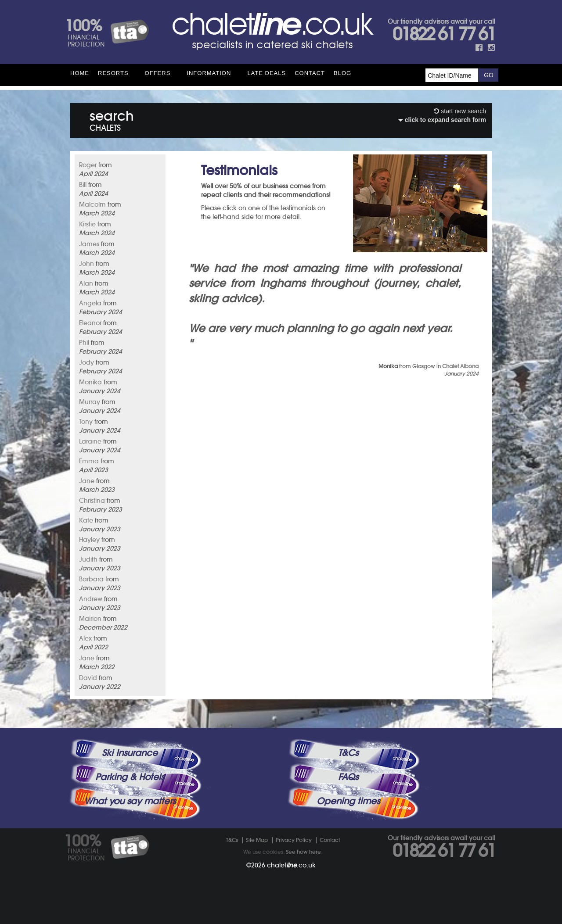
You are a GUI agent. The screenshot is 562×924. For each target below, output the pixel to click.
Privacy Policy (294, 840)
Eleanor (90, 323)
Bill (83, 185)
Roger (88, 165)
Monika (90, 382)
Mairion (90, 619)
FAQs (348, 777)
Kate (86, 520)
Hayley (89, 540)
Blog (342, 73)
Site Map (257, 840)
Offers (158, 73)
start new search (460, 111)
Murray (90, 402)
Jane (87, 481)
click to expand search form (442, 120)
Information (209, 73)
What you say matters (130, 801)
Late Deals (267, 73)
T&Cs (348, 753)
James (89, 244)
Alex (85, 638)
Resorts (113, 73)
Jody (86, 362)
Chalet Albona (460, 366)
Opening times (348, 801)
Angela (90, 303)
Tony (86, 422)
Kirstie (87, 224)
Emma (89, 461)
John (86, 264)
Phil (84, 343)
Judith (88, 559)
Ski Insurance (130, 753)
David (88, 678)
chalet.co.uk (291, 865)
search (112, 119)
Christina (92, 501)
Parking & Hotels (130, 777)
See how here (303, 852)
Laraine (90, 441)
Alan (86, 283)
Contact (310, 73)
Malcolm (92, 204)
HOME (80, 73)
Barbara (91, 579)
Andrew (91, 599)
